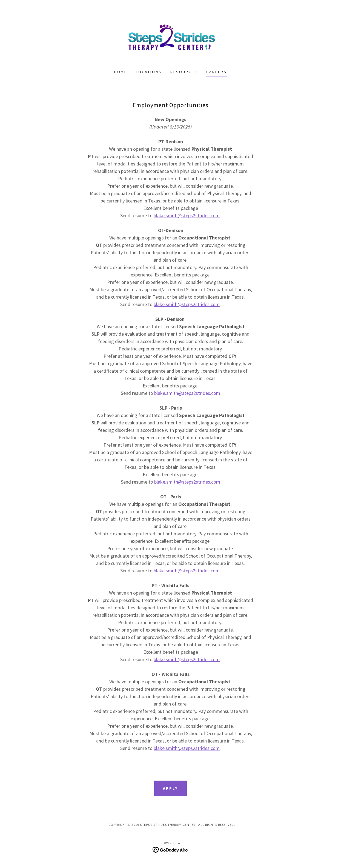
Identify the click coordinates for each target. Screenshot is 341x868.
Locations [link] (149, 72)
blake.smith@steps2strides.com (187, 215)
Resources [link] (184, 72)
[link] (170, 38)
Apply (170, 788)
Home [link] (121, 72)
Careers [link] (217, 72)
